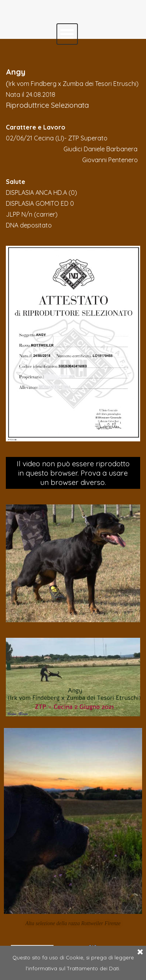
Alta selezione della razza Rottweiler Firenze (73, 923)
